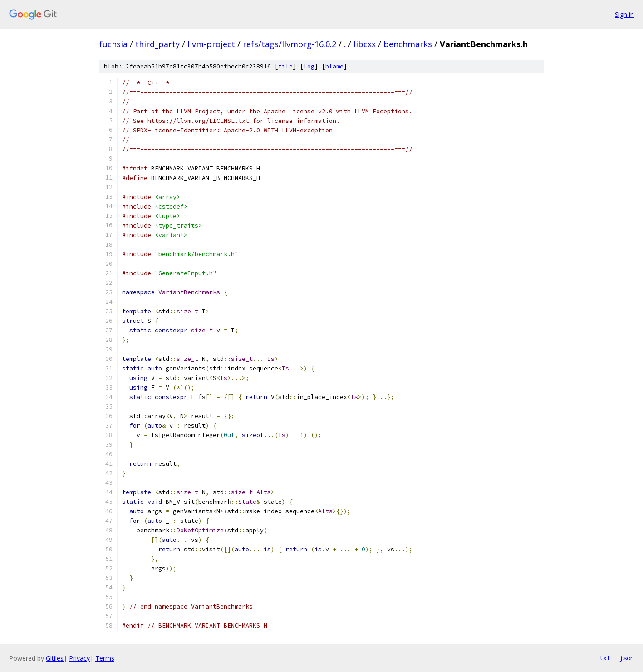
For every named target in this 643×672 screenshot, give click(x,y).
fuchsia (113, 44)
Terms (105, 658)
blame (334, 66)
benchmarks (408, 44)
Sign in (624, 14)
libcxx (365, 44)
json (627, 658)
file (285, 66)
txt (605, 658)
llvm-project (211, 44)
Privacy (79, 658)
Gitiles (55, 658)
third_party (157, 44)
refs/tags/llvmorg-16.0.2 (290, 44)
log (309, 66)
